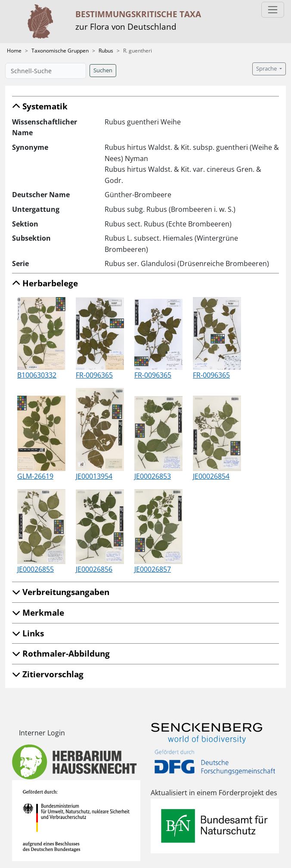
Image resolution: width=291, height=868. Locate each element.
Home (14, 51)
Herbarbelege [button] (45, 283)
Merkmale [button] (38, 612)
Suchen (103, 70)
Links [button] (28, 633)
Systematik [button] (40, 106)
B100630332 (37, 375)
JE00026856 (94, 569)
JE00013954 (94, 476)
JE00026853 (153, 476)
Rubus (106, 51)
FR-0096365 (94, 375)
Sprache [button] (267, 69)
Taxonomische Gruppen (60, 51)
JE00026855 (36, 569)
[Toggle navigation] (273, 10)
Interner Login (42, 733)
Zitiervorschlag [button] (48, 674)
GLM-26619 (35, 476)
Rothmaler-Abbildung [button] (61, 653)
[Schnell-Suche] (46, 71)
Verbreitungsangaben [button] (61, 592)
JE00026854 (211, 476)
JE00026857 (153, 569)
